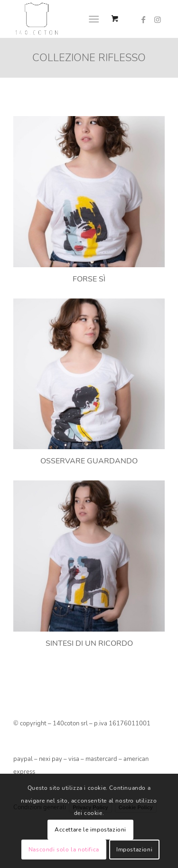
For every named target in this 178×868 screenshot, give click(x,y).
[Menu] (94, 19)
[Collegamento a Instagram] (158, 20)
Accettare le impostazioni (90, 830)
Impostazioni (134, 850)
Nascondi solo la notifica (64, 850)
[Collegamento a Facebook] (143, 20)
